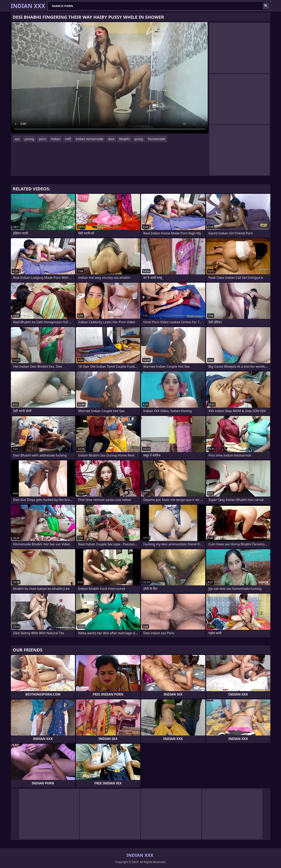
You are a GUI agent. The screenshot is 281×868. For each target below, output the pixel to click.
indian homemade (89, 139)
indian (56, 139)
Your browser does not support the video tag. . (110, 78)
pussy (139, 139)
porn (42, 139)
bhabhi (124, 139)
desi (111, 139)
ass (17, 139)
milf (68, 139)
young (29, 139)
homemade (157, 139)
